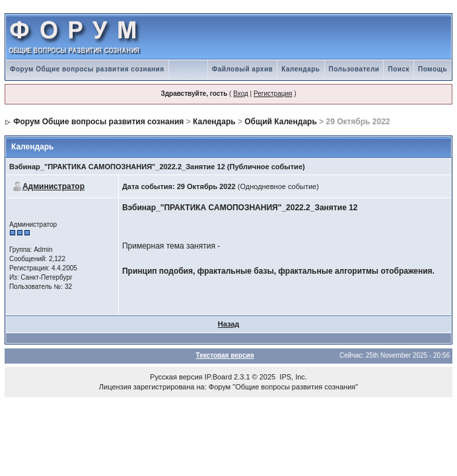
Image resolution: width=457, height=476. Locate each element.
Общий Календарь (281, 122)
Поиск (399, 69)
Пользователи (354, 69)
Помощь (433, 69)
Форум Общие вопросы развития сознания (87, 69)
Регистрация (273, 94)
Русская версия (176, 377)
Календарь (300, 69)
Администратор (53, 186)
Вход (241, 94)
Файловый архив (243, 69)
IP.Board (218, 377)
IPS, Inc (292, 377)
